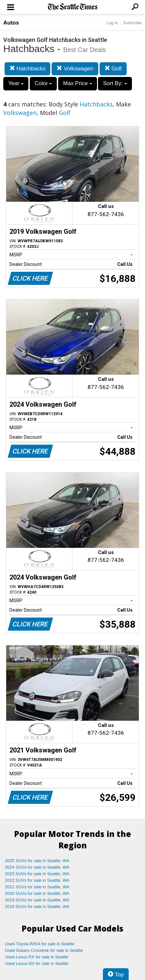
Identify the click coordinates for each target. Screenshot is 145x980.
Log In (112, 23)
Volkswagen (75, 69)
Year (16, 83)
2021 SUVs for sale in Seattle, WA (37, 887)
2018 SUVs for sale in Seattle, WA (37, 906)
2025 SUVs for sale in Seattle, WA (37, 861)
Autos (11, 23)
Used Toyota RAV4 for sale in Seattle (40, 944)
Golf (113, 69)
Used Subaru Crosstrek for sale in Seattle (44, 950)
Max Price (77, 83)
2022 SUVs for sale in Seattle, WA (37, 880)
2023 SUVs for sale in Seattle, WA (37, 874)
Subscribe (132, 23)
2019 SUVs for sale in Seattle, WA (37, 900)
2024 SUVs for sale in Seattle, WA (37, 867)
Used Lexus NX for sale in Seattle (37, 963)
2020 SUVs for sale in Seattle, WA (37, 893)
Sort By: (115, 83)
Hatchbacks (28, 69)
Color (43, 83)
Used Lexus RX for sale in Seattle (37, 957)
